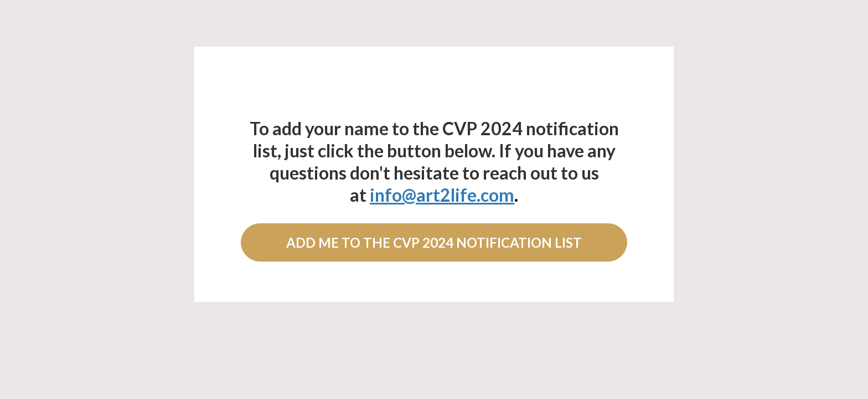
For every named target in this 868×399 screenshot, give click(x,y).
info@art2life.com (442, 195)
